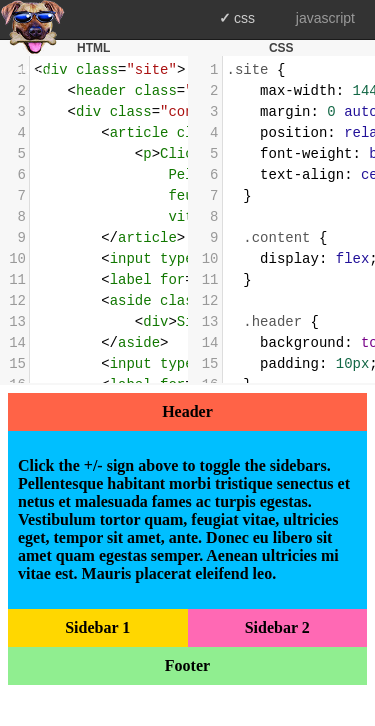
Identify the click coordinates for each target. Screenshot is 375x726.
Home (37, 70)
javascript (325, 18)
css (244, 18)
